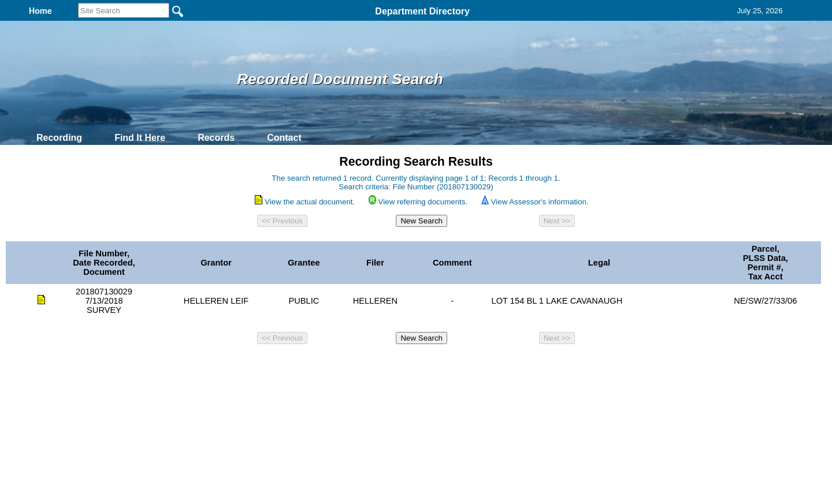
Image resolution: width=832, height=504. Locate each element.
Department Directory (422, 11)
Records (216, 138)
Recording (59, 138)
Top (224, 364)
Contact (284, 138)
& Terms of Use (454, 364)
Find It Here (140, 138)
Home (304, 364)
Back (259, 364)
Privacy (411, 364)
